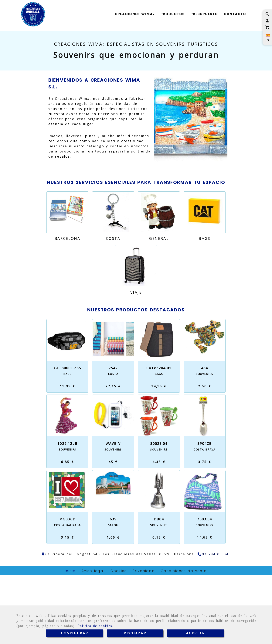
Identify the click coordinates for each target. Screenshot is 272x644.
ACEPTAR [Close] (196, 633)
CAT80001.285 (67, 437)
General (159, 307)
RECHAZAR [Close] (135, 633)
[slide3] (138, 96)
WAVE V (113, 512)
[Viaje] (136, 335)
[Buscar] (267, 14)
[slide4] (141, 96)
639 (113, 588)
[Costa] (113, 281)
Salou (113, 594)
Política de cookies (95, 626)
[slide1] (131, 96)
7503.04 (204, 588)
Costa (113, 307)
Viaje (136, 361)
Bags (205, 307)
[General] (159, 281)
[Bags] (205, 281)
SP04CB (205, 512)
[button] (267, 21)
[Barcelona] (67, 281)
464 (205, 437)
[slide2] (134, 96)
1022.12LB (67, 512)
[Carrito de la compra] (267, 27)
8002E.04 (159, 512)
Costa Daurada (67, 594)
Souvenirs (205, 443)
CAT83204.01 (159, 437)
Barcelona (68, 307)
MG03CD (67, 588)
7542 (113, 437)
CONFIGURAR (75, 633)
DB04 (159, 588)
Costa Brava (205, 518)
